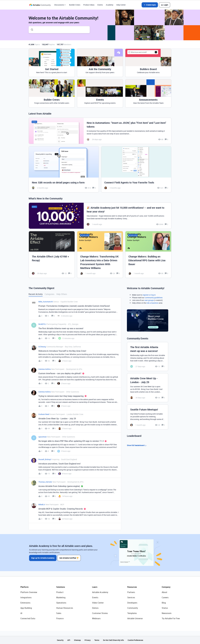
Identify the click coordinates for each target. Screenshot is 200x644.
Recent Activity (36, 294)
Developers (132, 603)
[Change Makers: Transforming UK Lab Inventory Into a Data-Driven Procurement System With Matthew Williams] (100, 255)
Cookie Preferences (135, 640)
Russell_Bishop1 (45, 459)
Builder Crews (75, 5)
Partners (131, 592)
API (69, 640)
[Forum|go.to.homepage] (40, 5)
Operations (61, 603)
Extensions (25, 603)
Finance (60, 618)
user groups (149, 300)
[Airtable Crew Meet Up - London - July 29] (148, 388)
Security (60, 640)
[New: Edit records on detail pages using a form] (64, 169)
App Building (26, 608)
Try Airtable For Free (171, 618)
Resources (132, 587)
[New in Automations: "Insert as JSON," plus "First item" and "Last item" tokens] (100, 131)
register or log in (149, 295)
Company (166, 587)
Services (131, 597)
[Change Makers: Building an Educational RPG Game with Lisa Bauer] (148, 255)
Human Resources (65, 608)
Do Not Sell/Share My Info (113, 640)
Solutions (61, 587)
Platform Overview (29, 592)
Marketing (61, 597)
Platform (24, 587)
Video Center (98, 603)
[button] (150, 5)
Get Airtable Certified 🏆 (69, 558)
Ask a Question (152, 303)
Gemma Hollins (45, 369)
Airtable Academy (100, 592)
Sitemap (77, 640)
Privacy (88, 640)
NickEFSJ (42, 324)
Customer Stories (100, 613)
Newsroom (167, 613)
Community (133, 608)
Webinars (96, 618)
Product (60, 592)
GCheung (42, 347)
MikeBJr (42, 504)
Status (165, 608)
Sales (59, 613)
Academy (110, 5)
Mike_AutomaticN (46, 302)
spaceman (43, 437)
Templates (132, 613)
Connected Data (28, 618)
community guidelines (154, 298)
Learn (95, 587)
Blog (164, 603)
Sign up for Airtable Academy (43, 558)
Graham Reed (44, 414)
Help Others (62, 294)
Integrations (26, 597)
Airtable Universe (135, 618)
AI (21, 613)
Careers (165, 597)
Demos (95, 608)
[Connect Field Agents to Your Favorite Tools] (136, 169)
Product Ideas (89, 5)
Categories (49, 294)
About (164, 592)
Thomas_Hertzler (45, 482)
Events (100, 5)
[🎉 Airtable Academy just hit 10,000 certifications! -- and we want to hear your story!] (100, 216)
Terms (97, 640)
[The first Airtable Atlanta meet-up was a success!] (148, 357)
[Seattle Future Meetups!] (148, 417)
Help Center (121, 5)
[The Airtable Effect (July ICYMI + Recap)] (52, 255)
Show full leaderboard (137, 445)
